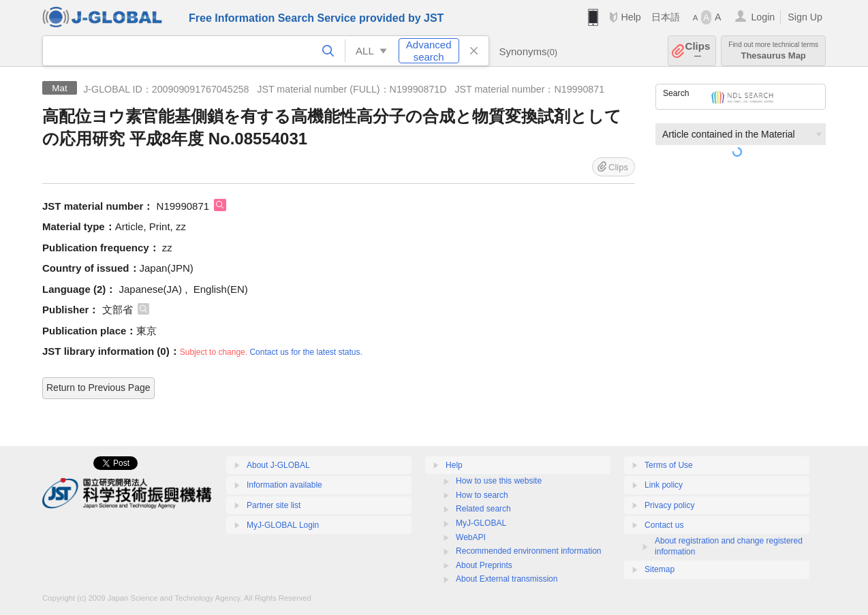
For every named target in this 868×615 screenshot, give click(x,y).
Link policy (664, 485)
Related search (483, 509)
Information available (284, 485)
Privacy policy (669, 505)
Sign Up (805, 17)
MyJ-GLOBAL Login (283, 525)
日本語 (666, 17)
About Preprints (484, 565)
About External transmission (507, 579)
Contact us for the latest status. (306, 352)
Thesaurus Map (773, 51)
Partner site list (274, 505)
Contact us (664, 525)
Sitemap (660, 569)
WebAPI (471, 537)
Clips (698, 51)
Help (631, 17)
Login (763, 17)
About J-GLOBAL (278, 465)
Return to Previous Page (98, 388)
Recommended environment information (528, 551)
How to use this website (499, 481)
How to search (482, 495)
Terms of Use (669, 465)
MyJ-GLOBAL (481, 523)
